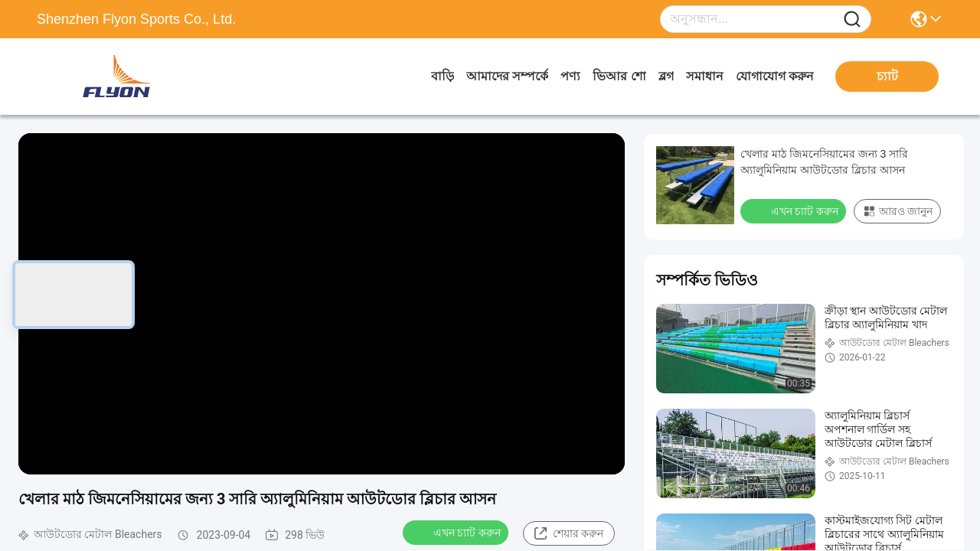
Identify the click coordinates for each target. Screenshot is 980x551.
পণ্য (570, 76)
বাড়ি (443, 76)
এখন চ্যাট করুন (457, 532)
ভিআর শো (619, 76)
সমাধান (705, 76)
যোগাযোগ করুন (775, 76)
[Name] (852, 20)
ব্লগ (666, 76)
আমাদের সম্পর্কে (507, 76)
